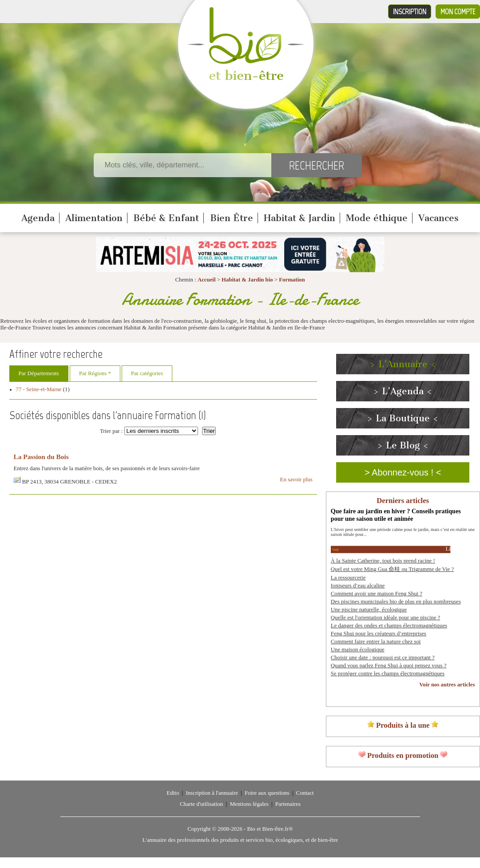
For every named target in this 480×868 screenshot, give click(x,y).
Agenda (38, 218)
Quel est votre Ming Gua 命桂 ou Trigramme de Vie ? (392, 569)
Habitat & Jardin (300, 218)
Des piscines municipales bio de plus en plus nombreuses (396, 602)
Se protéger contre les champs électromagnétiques (388, 674)
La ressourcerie (348, 578)
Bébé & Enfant (166, 218)
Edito (173, 793)
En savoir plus (296, 480)
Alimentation (94, 218)
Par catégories (147, 373)
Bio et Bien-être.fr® (270, 829)
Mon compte (458, 12)
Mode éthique (377, 218)
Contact (305, 793)
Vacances (438, 218)
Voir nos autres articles (447, 685)
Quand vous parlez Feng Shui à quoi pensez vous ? (389, 666)
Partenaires (288, 804)
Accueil (207, 280)
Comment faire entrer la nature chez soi (376, 642)
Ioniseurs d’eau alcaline (358, 586)
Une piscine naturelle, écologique (369, 610)
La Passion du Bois (41, 457)
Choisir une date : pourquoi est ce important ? (383, 658)
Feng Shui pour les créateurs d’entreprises (379, 634)
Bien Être (232, 218)
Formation (292, 280)
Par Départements (39, 373)
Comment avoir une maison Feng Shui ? (377, 594)
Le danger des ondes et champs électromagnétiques (389, 626)
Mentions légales (249, 804)
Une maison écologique (358, 650)
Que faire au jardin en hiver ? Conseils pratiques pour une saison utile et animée (396, 515)
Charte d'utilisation (201, 804)
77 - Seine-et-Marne (39, 389)
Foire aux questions (267, 793)
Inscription (410, 12)
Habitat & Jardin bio (247, 280)
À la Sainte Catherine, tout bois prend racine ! (383, 561)
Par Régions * (95, 373)
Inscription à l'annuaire (212, 793)
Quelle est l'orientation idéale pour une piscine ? (385, 618)
